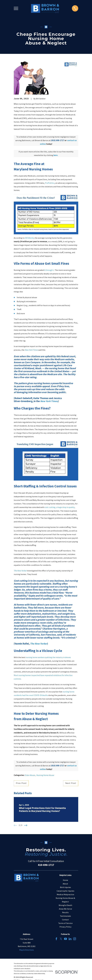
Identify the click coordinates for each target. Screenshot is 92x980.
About (65, 884)
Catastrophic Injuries (65, 891)
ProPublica (50, 183)
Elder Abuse (30, 775)
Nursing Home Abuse (45, 775)
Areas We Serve (65, 909)
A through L (49, 270)
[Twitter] (61, 939)
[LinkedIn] (70, 939)
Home (65, 880)
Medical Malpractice (65, 895)
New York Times (31, 350)
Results (65, 912)
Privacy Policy (65, 927)
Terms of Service (65, 923)
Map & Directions (27, 950)
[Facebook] (56, 939)
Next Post (71, 783)
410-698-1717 (46, 865)
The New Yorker (20, 571)
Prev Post (21, 783)
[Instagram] (75, 939)
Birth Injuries (65, 887)
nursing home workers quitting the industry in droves (48, 657)
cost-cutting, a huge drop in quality (60, 507)
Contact (65, 920)
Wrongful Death (65, 905)
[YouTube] (65, 939)
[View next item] (26, 825)
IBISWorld (29, 238)
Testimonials (65, 916)
